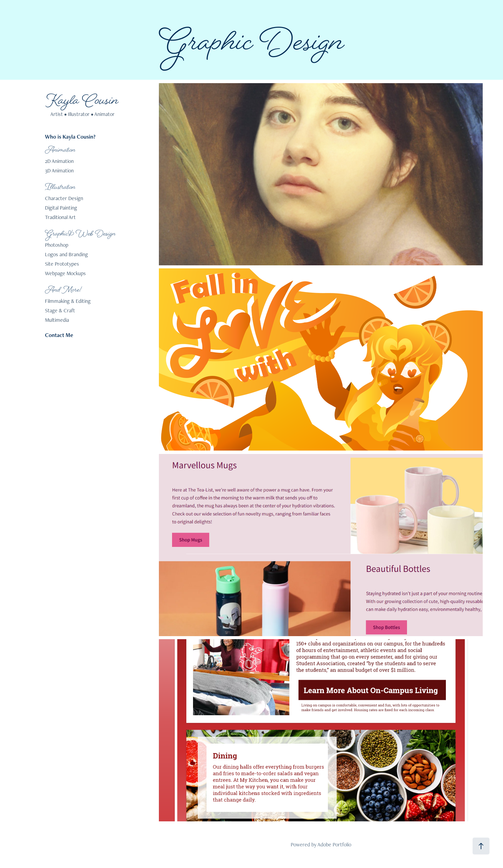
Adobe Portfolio (334, 845)
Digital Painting (61, 208)
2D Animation (59, 161)
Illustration (60, 188)
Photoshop (57, 245)
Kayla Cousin (82, 102)
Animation (60, 150)
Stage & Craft (60, 310)
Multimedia (57, 320)
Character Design (64, 198)
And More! (64, 290)
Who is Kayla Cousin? (70, 137)
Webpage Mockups (65, 273)
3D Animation (59, 171)
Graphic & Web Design (80, 234)
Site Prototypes (62, 264)
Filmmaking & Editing (68, 301)
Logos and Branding (66, 254)
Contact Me (59, 335)
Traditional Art (60, 217)
